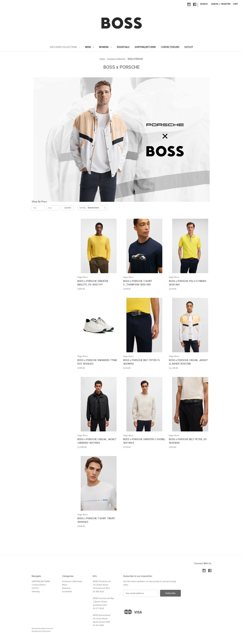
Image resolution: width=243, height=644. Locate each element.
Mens (90, 47)
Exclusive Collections (65, 47)
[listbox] (97, 208)
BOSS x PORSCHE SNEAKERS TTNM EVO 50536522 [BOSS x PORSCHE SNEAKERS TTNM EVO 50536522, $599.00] (97, 362)
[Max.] (53, 208)
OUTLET (189, 47)
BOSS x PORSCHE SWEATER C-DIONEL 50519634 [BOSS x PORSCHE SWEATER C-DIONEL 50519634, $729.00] (144, 441)
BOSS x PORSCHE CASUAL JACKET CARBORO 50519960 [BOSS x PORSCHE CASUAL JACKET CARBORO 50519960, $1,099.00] (97, 441)
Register (226, 4)
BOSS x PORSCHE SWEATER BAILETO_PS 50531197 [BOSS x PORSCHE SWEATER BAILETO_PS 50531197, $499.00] (93, 283)
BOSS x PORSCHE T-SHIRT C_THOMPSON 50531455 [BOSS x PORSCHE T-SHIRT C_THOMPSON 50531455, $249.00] (138, 283)
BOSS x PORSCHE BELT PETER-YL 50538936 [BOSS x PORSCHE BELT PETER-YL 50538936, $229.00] (142, 362)
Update (68, 208)
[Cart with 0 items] (235, 4)
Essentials (123, 47)
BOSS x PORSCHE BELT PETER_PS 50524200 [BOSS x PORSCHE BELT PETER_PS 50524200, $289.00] (188, 441)
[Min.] (38, 208)
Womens (105, 47)
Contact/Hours (170, 47)
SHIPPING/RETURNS (145, 47)
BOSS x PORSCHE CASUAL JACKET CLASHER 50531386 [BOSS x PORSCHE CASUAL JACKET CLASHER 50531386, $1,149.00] (188, 362)
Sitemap (36, 591)
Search (204, 4)
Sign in (214, 4)
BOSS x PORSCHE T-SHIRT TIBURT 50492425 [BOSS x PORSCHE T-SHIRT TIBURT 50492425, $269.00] (96, 520)
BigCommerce (47, 628)
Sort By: (83, 208)
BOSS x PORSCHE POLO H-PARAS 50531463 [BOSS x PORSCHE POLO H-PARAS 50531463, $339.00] (188, 283)
